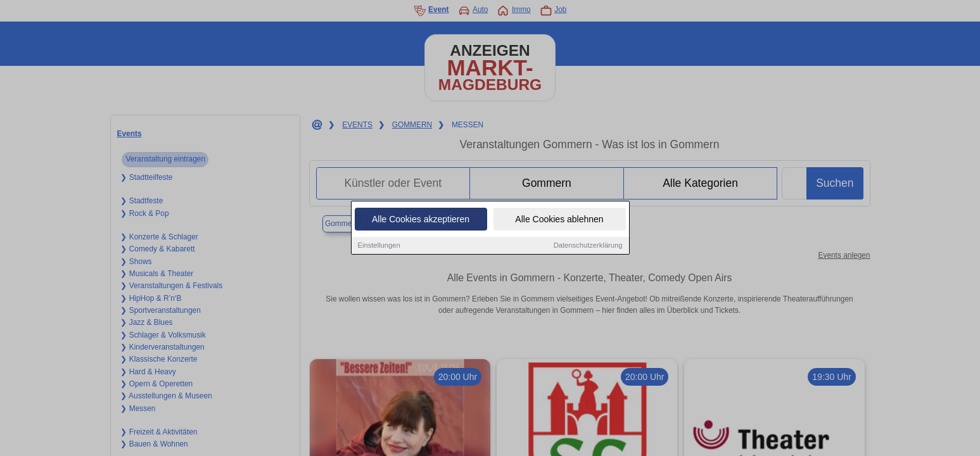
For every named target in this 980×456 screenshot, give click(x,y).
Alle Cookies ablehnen (559, 220)
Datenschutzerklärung (588, 246)
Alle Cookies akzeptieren (421, 220)
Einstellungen (379, 246)
